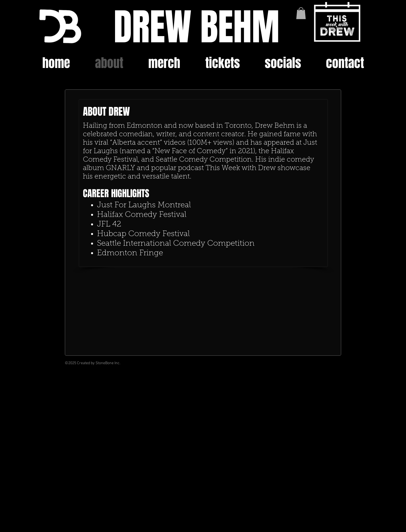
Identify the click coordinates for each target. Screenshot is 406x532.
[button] (301, 13)
